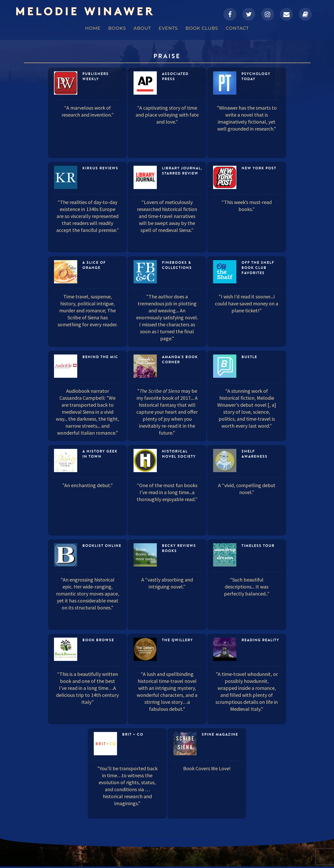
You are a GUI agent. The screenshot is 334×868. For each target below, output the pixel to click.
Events (168, 28)
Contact (237, 28)
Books (117, 28)
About (142, 28)
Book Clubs (202, 28)
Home (93, 28)
